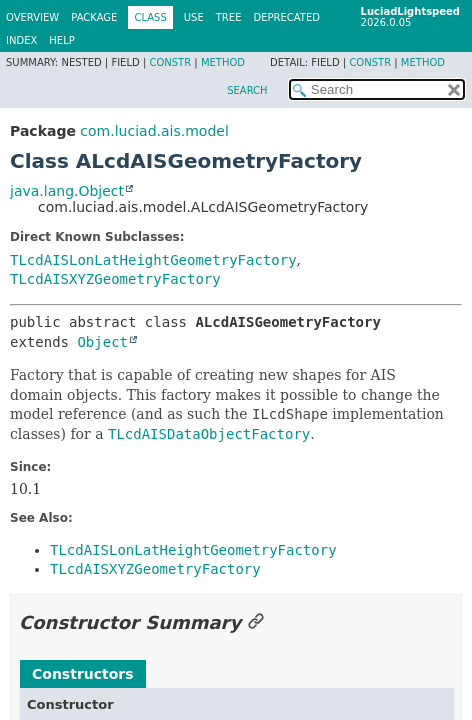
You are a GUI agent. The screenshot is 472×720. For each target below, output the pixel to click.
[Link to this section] (256, 622)
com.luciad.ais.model (154, 131)
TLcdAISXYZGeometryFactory (115, 279)
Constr (170, 62)
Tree (229, 17)
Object (102, 342)
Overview (32, 17)
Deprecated (286, 17)
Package (94, 17)
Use (194, 17)
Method (223, 62)
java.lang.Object (67, 191)
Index (21, 40)
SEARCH (247, 90)
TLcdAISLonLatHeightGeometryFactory (153, 260)
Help (61, 40)
